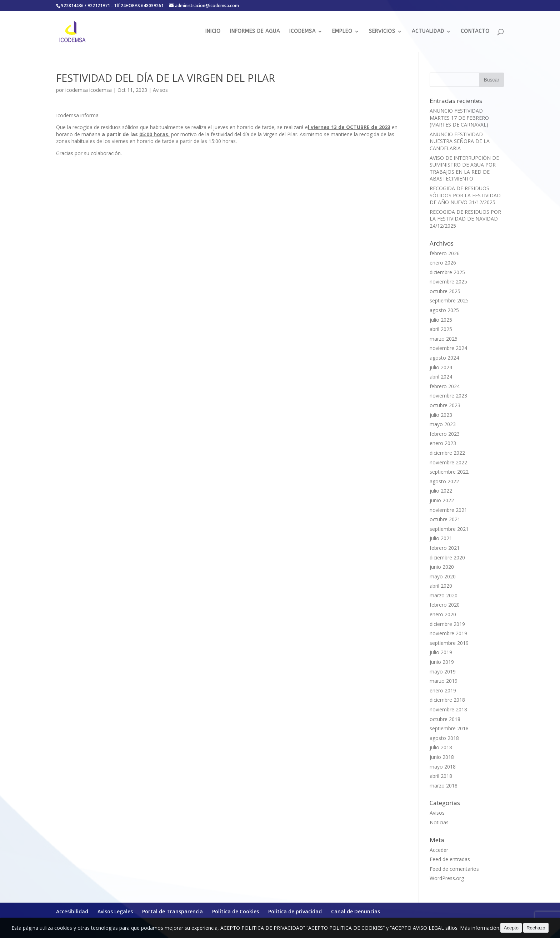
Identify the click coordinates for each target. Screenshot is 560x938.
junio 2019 (442, 662)
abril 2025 (441, 329)
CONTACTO (475, 32)
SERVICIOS (382, 32)
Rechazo (536, 928)
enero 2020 (443, 614)
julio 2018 (441, 747)
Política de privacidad (295, 911)
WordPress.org (447, 878)
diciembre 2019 (447, 624)
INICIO (213, 32)
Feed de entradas (450, 859)
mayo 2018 (443, 767)
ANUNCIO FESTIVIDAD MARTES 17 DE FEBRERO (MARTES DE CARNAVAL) (459, 118)
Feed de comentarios (454, 869)
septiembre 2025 (449, 300)
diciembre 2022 (447, 453)
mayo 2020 (443, 576)
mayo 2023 (443, 424)
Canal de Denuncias (356, 911)
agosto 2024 (444, 358)
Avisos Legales (115, 911)
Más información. (480, 928)
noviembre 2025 (448, 282)
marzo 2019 (444, 681)
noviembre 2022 (448, 462)
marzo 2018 (444, 786)
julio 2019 (441, 652)
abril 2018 (441, 776)
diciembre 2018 (447, 700)
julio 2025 (441, 320)
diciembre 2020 (447, 557)
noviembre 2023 (448, 396)
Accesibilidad (72, 911)
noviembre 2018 (448, 709)
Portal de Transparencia (172, 911)
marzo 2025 (444, 339)
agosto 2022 (444, 481)
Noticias (439, 822)
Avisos (160, 90)
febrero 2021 (445, 548)
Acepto (511, 928)
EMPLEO (342, 32)
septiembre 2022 (449, 472)
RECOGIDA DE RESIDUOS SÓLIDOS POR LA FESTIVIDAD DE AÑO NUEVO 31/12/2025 (465, 195)
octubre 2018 (445, 719)
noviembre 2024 (448, 348)
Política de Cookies (236, 911)
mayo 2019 (443, 672)
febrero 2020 (445, 605)
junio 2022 (442, 500)
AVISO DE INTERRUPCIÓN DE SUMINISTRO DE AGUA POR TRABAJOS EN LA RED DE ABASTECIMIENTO (464, 168)
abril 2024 (441, 377)
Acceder (439, 850)
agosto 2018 (444, 738)
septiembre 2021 (449, 529)
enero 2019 (443, 690)
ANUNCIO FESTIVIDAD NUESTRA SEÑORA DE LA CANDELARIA (460, 141)
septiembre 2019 (449, 643)
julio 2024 (441, 367)
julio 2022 (441, 491)
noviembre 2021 (448, 510)
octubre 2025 (445, 291)
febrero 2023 (445, 434)
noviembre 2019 (448, 633)
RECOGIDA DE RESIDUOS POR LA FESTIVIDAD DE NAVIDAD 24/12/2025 (465, 219)
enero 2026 (443, 263)
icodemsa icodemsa (89, 90)
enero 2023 (443, 443)
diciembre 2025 (447, 272)
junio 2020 (442, 567)
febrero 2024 (445, 386)
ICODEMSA (302, 32)
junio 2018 (442, 757)
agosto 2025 (444, 310)
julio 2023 (441, 415)
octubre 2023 (445, 405)
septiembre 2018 (449, 728)
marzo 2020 (444, 595)
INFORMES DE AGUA (255, 32)
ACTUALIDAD (428, 32)
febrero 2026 (445, 253)
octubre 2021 (445, 519)
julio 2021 (441, 538)
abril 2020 (441, 586)
